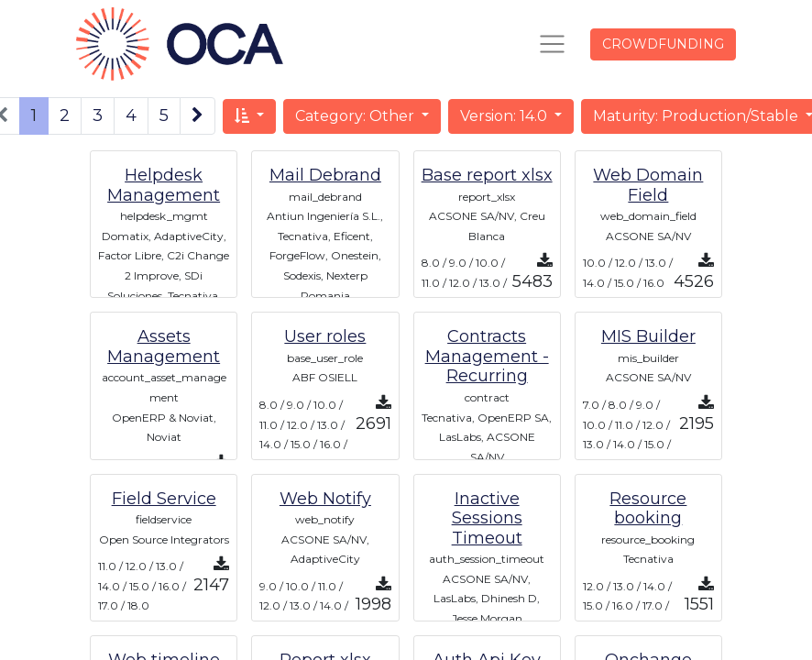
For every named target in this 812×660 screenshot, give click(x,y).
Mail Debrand (325, 175)
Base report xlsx (487, 175)
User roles (325, 336)
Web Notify (325, 499)
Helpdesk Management (164, 185)
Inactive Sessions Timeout (487, 518)
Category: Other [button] (357, 116)
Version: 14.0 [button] (505, 116)
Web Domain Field (648, 185)
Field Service (164, 499)
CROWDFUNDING (663, 44)
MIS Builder (648, 336)
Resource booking (648, 509)
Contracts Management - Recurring (487, 356)
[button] (249, 116)
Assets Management (164, 346)
